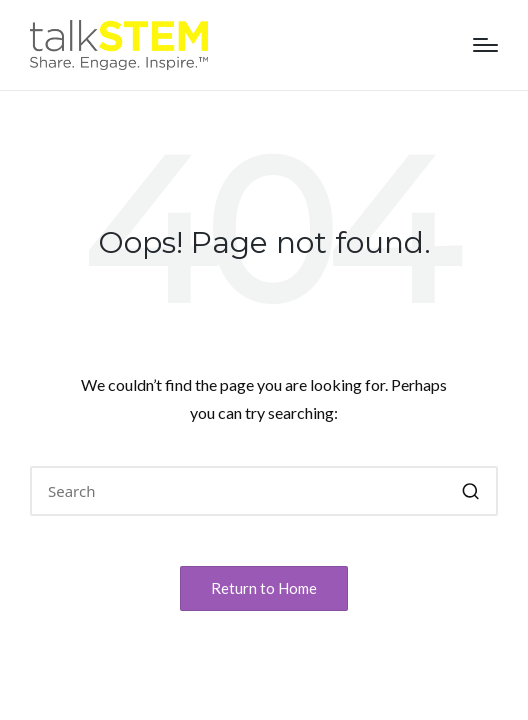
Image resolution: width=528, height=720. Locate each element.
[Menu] (485, 45)
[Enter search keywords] (264, 491)
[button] (470, 491)
